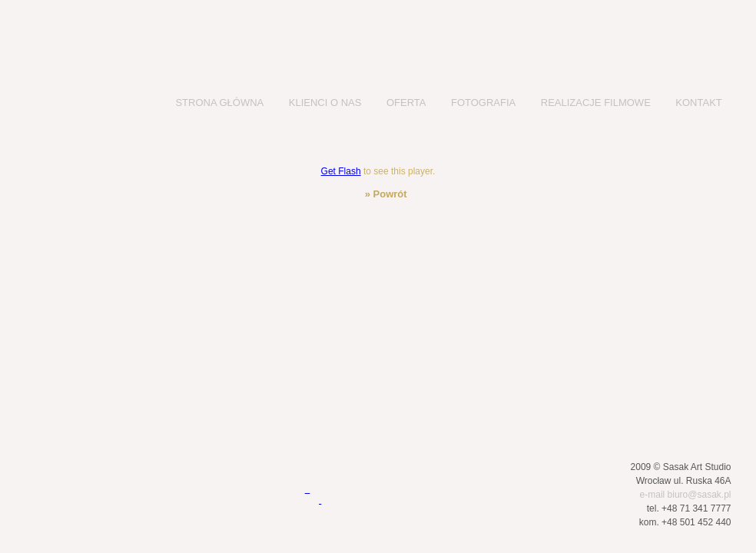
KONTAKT (698, 103)
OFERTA (406, 103)
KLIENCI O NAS (325, 103)
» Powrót (385, 194)
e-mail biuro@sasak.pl (686, 495)
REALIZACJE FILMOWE (596, 103)
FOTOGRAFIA (483, 103)
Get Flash (341, 171)
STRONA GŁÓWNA (219, 103)
